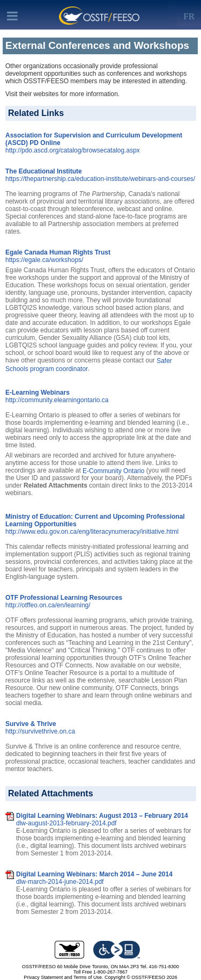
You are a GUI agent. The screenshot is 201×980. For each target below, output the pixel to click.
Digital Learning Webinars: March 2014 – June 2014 (94, 874)
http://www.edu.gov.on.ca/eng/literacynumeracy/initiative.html (92, 532)
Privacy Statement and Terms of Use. (63, 977)
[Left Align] (189, 14)
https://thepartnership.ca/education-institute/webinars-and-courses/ (100, 179)
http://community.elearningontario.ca (57, 400)
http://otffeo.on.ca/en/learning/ (48, 605)
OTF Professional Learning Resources (64, 598)
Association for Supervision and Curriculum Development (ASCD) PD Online (94, 139)
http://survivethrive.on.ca (40, 731)
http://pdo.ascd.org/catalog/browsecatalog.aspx (73, 150)
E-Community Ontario (113, 470)
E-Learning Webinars (38, 393)
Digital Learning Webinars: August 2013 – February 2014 (102, 816)
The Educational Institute (44, 171)
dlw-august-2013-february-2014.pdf (66, 823)
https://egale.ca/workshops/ (44, 260)
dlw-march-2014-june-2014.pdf (60, 882)
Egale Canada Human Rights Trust (58, 252)
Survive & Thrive (31, 724)
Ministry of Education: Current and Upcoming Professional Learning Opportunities (95, 520)
